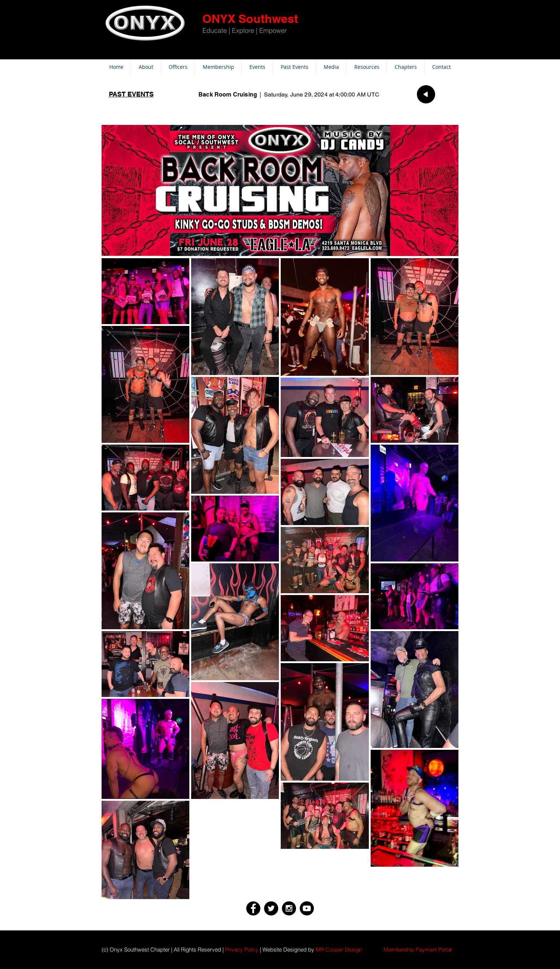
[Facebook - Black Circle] (253, 908)
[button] (418, 950)
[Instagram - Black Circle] (289, 908)
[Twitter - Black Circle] (271, 908)
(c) (105, 950)
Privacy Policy (242, 950)
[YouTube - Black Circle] (307, 908)
